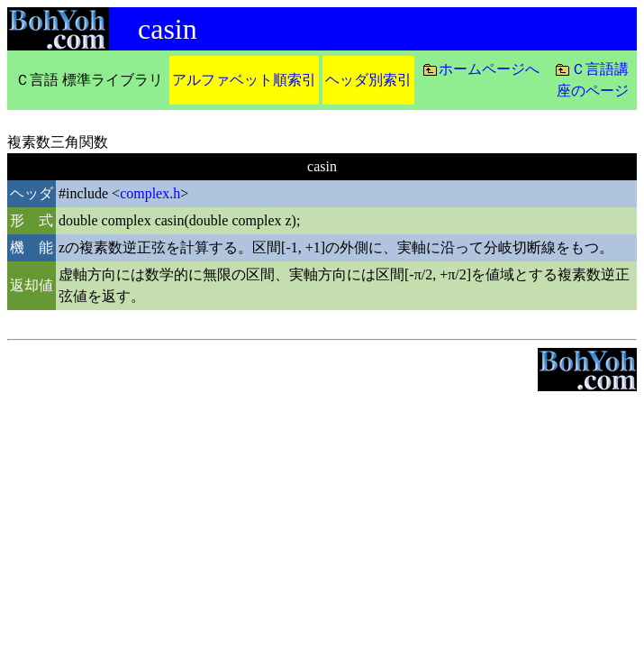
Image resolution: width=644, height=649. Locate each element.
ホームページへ (489, 69)
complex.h (150, 193)
